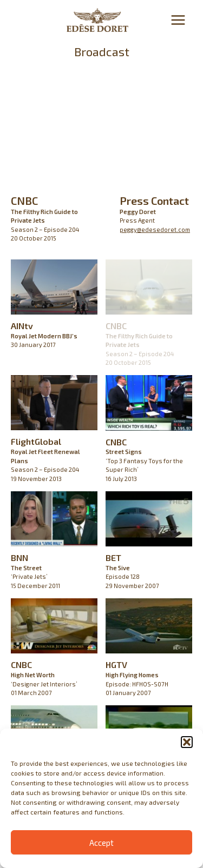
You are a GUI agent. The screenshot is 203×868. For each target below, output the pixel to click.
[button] (187, 742)
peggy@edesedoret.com (155, 229)
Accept (101, 843)
